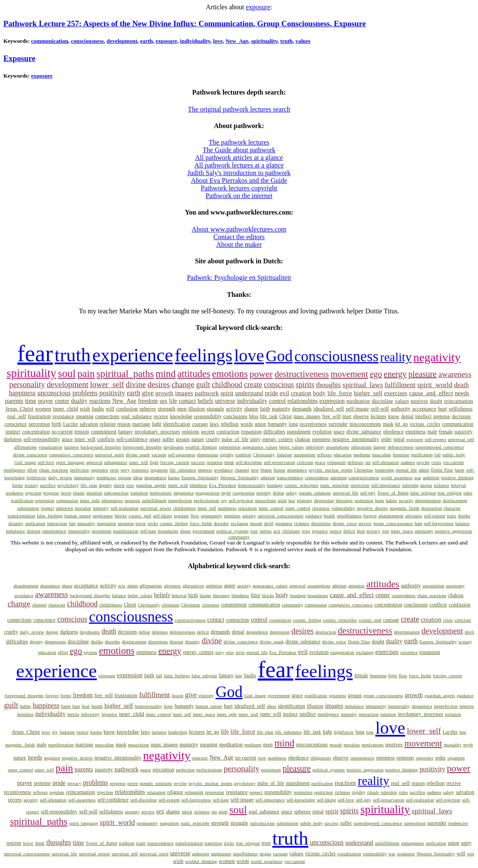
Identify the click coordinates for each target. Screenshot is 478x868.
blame (266, 470)
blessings (344, 500)
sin (368, 462)
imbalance (15, 531)
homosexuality (252, 485)
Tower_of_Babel (393, 493)
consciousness (88, 41)
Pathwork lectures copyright (239, 188)
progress (51, 493)
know (394, 416)
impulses (232, 516)
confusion (127, 409)
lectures (378, 416)
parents (14, 401)
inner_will (85, 439)
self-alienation (386, 462)
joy (224, 500)
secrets (208, 432)
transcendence (290, 477)
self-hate (148, 531)
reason (124, 424)
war (418, 477)
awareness (455, 374)
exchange (239, 523)
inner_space (402, 531)
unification (35, 523)
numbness (227, 508)
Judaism (284, 455)
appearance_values (260, 447)
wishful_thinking (201, 447)
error (114, 470)
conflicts (106, 439)
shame (251, 409)
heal (361, 531)
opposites (100, 470)
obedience (393, 432)
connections (107, 416)
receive (161, 416)
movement (349, 374)
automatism (304, 455)
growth (165, 393)
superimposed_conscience (440, 447)
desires (159, 384)
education (343, 455)
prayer (46, 401)
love (218, 41)
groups (183, 439)
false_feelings (50, 516)
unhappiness (116, 462)
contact (187, 401)
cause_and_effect (431, 393)
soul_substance (137, 416)
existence (140, 470)
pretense (442, 416)
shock (119, 485)
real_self (17, 416)
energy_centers (278, 439)
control (278, 401)
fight (154, 462)
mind (165, 374)
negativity (437, 357)
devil (269, 523)
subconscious (116, 493)
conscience (16, 424)
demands (302, 409)
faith (265, 409)
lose (254, 531)
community (239, 537)
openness (321, 439)
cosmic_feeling (174, 523)
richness (302, 523)
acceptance (424, 409)
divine (136, 384)
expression (332, 401)
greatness (284, 523)
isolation (215, 462)
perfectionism (206, 500)
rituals (79, 493)
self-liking (163, 516)
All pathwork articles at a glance (239, 158)
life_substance (183, 470)
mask (388, 424)
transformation (21, 516)
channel (242, 470)
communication (50, 41)
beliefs (205, 401)
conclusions (235, 416)
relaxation (247, 508)
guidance (314, 516)
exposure (258, 7)
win (386, 531)
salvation (89, 424)
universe (225, 401)
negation (126, 523)
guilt (203, 385)
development (122, 41)
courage (200, 424)
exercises (396, 393)
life (173, 401)
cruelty (213, 439)
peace (320, 462)
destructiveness (302, 374)
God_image (25, 462)
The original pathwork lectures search (239, 109)
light (157, 424)
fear (35, 354)
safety (291, 493)
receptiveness (313, 424)
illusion (196, 409)
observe (361, 416)
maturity (281, 409)
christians (291, 531)
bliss (254, 416)
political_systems (232, 531)
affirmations (25, 447)
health (329, 516)
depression (324, 500)
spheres (148, 409)
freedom (148, 401)
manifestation (126, 531)
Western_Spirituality (240, 477)
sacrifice (48, 485)
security (406, 500)
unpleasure (103, 516)
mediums (362, 455)
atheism (268, 477)
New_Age (237, 41)
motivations (161, 493)
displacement (455, 500)
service (365, 523)
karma (174, 477)
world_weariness (397, 477)
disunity (16, 523)
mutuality (86, 523)
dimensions (208, 455)
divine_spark (138, 455)
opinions (190, 432)
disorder (221, 523)
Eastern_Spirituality (200, 477)
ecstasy (31, 485)
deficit (349, 531)
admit (424, 470)
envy (125, 470)
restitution (364, 500)
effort (32, 470)
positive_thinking (457, 477)
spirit (227, 393)
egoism (125, 477)
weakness (14, 493)
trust (347, 416)
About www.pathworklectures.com (239, 229)
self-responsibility (42, 439)
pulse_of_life (235, 439)
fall (438, 455)
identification (177, 424)
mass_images (307, 416)
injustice (320, 531)
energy (395, 374)
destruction (432, 508)
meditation (358, 401)
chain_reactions (54, 470)
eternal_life (406, 470)
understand (249, 393)
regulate (181, 516)
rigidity (227, 455)
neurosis (132, 500)
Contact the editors (239, 237)
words (246, 424)
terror (141, 523)
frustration (39, 416)
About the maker (239, 244)
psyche (423, 462)
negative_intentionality (356, 439)
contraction (228, 432)
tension (82, 432)
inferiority (315, 447)
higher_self (368, 393)
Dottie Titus (442, 470)
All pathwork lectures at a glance (239, 165)
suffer (168, 439)
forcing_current (175, 462)
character (452, 508)
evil (285, 393)
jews (306, 531)
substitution (28, 508)
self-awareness (182, 455)
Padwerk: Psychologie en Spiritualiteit (239, 278)
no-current (62, 432)
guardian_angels (151, 485)
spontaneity (212, 516)
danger (380, 447)
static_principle (334, 485)
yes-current (453, 462)
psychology (68, 485)
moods (256, 523)
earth (146, 41)
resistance (63, 416)
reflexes (324, 455)
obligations (361, 447)
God (279, 356)
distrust (33, 531)
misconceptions (365, 424)
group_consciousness (393, 523)
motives (419, 401)
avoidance (224, 470)
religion (107, 424)
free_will (331, 416)
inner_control (271, 508)
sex (163, 401)
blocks (121, 516)
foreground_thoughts (142, 447)
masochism (266, 500)
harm (460, 470)
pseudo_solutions (315, 493)
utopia (426, 485)
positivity (112, 393)
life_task (269, 416)
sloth (282, 500)
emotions (230, 374)
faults (98, 409)
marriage (141, 424)
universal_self (461, 439)
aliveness (414, 516)
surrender (338, 424)
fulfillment (400, 385)
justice (335, 531)
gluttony (304, 500)
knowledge (181, 416)
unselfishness (349, 516)
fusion (280, 470)
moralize (83, 508)
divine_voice (345, 523)
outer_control (298, 508)
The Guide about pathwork (239, 150)
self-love (46, 462)
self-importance (386, 485)
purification (422, 455)
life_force (339, 393)
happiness (22, 393)
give (148, 393)
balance (463, 523)
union (260, 424)
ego (376, 374)
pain (86, 374)
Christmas (364, 470)
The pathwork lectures (239, 142)
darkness (13, 439)
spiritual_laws (363, 385)
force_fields (201, 523)
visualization (50, 447)
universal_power (156, 508)
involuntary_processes (157, 432)
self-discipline (249, 462)
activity (234, 409)
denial (407, 416)
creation (301, 393)
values (303, 41)
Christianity (264, 455)
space (339, 432)
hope (379, 500)
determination (428, 500)
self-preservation (279, 462)
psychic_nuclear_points (331, 470)
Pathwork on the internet (239, 196)
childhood (227, 385)
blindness (198, 485)
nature (198, 439)
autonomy (424, 531)
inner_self (207, 508)
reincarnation (459, 401)
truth (286, 41)
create (253, 385)
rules (468, 493)
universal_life (345, 493)
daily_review (60, 477)
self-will (380, 409)
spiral (399, 439)
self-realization (125, 508)
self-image (357, 409)
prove (66, 493)
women (43, 409)
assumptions (337, 447)
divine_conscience (30, 455)
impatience (183, 493)
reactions (100, 401)
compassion (67, 500)
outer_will (138, 462)
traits (452, 516)
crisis (436, 462)
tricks (153, 523)
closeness (321, 508)
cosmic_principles (301, 485)
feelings (203, 355)
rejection (33, 493)
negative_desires (372, 508)
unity (255, 439)
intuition (94, 493)
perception (39, 424)
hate (418, 523)
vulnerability (343, 508)
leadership (385, 470)
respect (47, 508)
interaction (57, 523)
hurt (443, 409)
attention (339, 477)
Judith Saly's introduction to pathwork (239, 173)
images (184, 393)
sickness (441, 485)
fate (72, 523)
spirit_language (70, 462)
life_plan (89, 485)
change (183, 384)
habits (391, 500)
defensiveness (401, 447)
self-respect (435, 439)
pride (271, 393)
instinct (13, 432)
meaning (85, 416)
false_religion (423, 493)
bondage (275, 485)
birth (57, 424)
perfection (79, 470)
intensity (101, 508)
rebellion (230, 424)
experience (133, 355)
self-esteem (435, 516)
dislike (464, 516)
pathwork (207, 393)
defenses (356, 462)
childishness (184, 508)
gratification (22, 500)
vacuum (159, 455)
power (261, 374)
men (182, 409)
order (386, 439)
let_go (402, 424)
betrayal (458, 485)
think (229, 462)
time (31, 401)
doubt (436, 401)
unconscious (54, 393)
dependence (156, 477)
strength (167, 409)
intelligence (15, 470)
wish (85, 409)
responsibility (208, 416)
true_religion (450, 493)
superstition (229, 447)
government (204, 531)
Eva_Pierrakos (222, 485)
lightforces (36, 477)
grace (67, 439)
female (446, 432)
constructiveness (364, 477)
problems (85, 393)
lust (292, 500)
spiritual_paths (125, 374)
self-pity (368, 493)
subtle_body (454, 455)
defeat (279, 493)
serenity (264, 493)
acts (277, 531)
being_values (292, 447)
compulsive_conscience (71, 455)
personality (27, 384)
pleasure (423, 374)
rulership (410, 485)
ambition (431, 477)
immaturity (85, 477)
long (293, 424)
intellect (424, 416)
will (110, 409)
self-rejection (241, 500)
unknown (65, 508)
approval (94, 462)
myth (226, 493)
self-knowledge (301, 800)
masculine (382, 455)
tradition (243, 455)
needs (462, 393)
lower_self (107, 384)
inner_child (65, 409)
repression (45, 500)
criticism (305, 462)
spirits (305, 385)
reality (396, 357)
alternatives (112, 500)
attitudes (194, 374)
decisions (461, 416)
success (198, 462)
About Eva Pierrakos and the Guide (239, 180)
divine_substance (364, 432)
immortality (79, 531)
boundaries (168, 531)
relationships (303, 401)
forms (18, 485)
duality (79, 401)
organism (159, 470)
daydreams (174, 447)
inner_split (90, 500)
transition (139, 493)
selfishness (461, 409)
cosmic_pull (140, 516)
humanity (277, 424)
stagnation (107, 523)
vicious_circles (425, 424)
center (62, 401)
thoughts (329, 385)
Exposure (19, 58)
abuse (185, 531)
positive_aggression (454, 531)
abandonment (391, 516)
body (319, 393)
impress (205, 470)
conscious (279, 385)
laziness (71, 447)
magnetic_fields (405, 508)
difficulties (274, 432)
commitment (104, 432)
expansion (252, 432)
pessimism (101, 531)
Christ (285, 416)
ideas (138, 477)
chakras (302, 439)
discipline (382, 401)
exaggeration (207, 493)
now (255, 470)
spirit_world (435, 385)
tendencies (106, 477)
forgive (370, 516)
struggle (215, 409)
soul (67, 373)
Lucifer (71, 424)
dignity (105, 485)
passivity (463, 432)
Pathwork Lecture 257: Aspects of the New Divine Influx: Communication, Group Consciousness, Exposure (185, 24)
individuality (195, 41)
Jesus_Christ (19, 409)
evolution (322, 432)
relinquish (336, 462)
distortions (321, 523)
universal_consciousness (281, 516)
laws (214, 424)
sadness (408, 462)
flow (195, 516)
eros (130, 485)
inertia (266, 531)
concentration (36, 432)
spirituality (264, 41)
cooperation (244, 493)
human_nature (78, 516)
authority (401, 409)
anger (155, 439)
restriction (360, 485)
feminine (401, 455)
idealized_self (329, 409)
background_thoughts (101, 447)
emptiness (415, 432)
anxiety (249, 516)
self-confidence (132, 439)
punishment (299, 432)
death (461, 385)
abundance (297, 470)
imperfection (180, 500)
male (432, 432)
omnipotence (54, 531)
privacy (374, 531)
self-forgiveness (439, 523)
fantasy (126, 432)
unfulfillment (154, 500)
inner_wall (178, 485)
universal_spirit (109, 455)
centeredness (317, 477)
